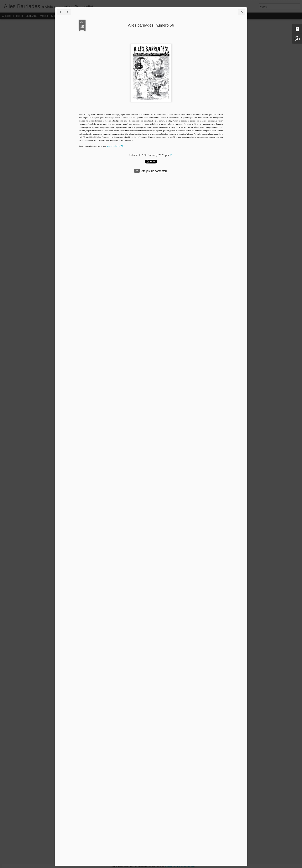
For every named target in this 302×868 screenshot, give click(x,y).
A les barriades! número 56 (151, 25)
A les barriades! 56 (115, 146)
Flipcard (18, 16)
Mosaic (44, 16)
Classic (6, 16)
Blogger (168, 866)
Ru (172, 155)
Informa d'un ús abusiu (184, 866)
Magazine (31, 16)
